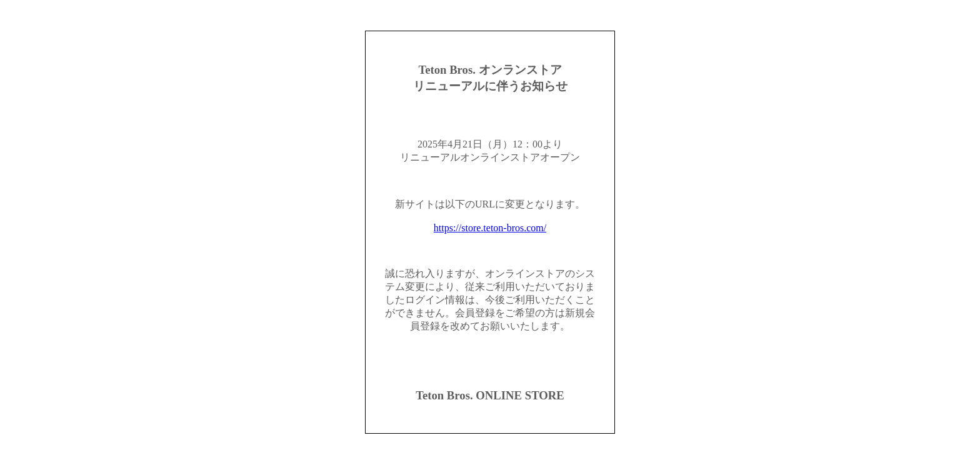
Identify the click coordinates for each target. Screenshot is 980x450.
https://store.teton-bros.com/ (490, 228)
